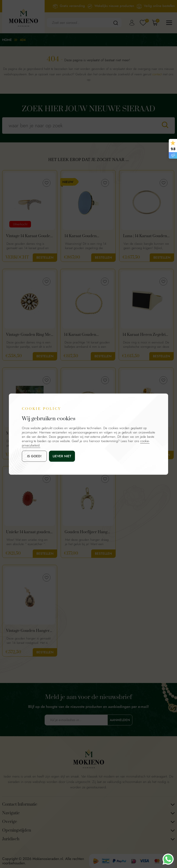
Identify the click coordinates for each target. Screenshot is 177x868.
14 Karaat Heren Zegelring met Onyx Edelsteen (146, 335)
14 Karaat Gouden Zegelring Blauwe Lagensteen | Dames (83, 236)
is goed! (34, 456)
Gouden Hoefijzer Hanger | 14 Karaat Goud (88, 532)
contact (157, 74)
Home (7, 40)
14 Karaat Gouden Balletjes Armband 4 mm (86, 335)
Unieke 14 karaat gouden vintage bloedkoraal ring (28, 532)
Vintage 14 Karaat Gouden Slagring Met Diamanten (29, 236)
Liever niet (62, 456)
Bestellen (45, 258)
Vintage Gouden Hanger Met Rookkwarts (28, 631)
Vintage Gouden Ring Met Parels (29, 335)
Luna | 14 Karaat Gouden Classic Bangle (145, 236)
